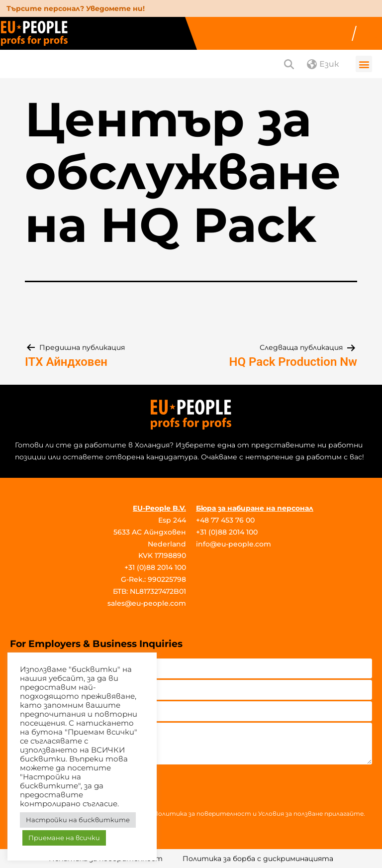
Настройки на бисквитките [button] (78, 820)
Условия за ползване (290, 814)
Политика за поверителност (202, 814)
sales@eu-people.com (147, 603)
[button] (364, 64)
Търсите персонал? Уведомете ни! (76, 8)
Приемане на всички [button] (64, 838)
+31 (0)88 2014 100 (155, 567)
